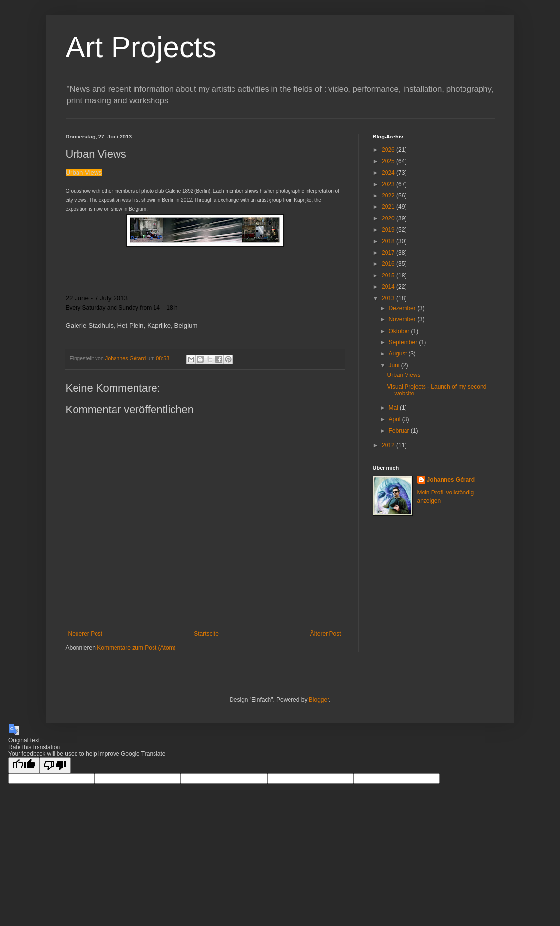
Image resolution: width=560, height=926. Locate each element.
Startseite (206, 634)
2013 (389, 298)
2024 (389, 173)
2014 (389, 287)
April (395, 419)
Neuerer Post (86, 634)
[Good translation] (24, 765)
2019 (389, 230)
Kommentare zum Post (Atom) (136, 648)
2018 (389, 241)
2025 (389, 161)
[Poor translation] (55, 765)
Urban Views (404, 375)
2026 (389, 150)
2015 (389, 276)
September (404, 342)
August (398, 354)
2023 (389, 184)
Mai (394, 408)
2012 (389, 445)
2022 (389, 196)
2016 (389, 264)
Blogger (319, 700)
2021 (389, 207)
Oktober (400, 331)
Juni (395, 365)
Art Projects (141, 47)
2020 (389, 218)
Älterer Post (326, 634)
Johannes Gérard (451, 480)
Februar (399, 431)
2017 (389, 253)
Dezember (403, 308)
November (403, 319)
